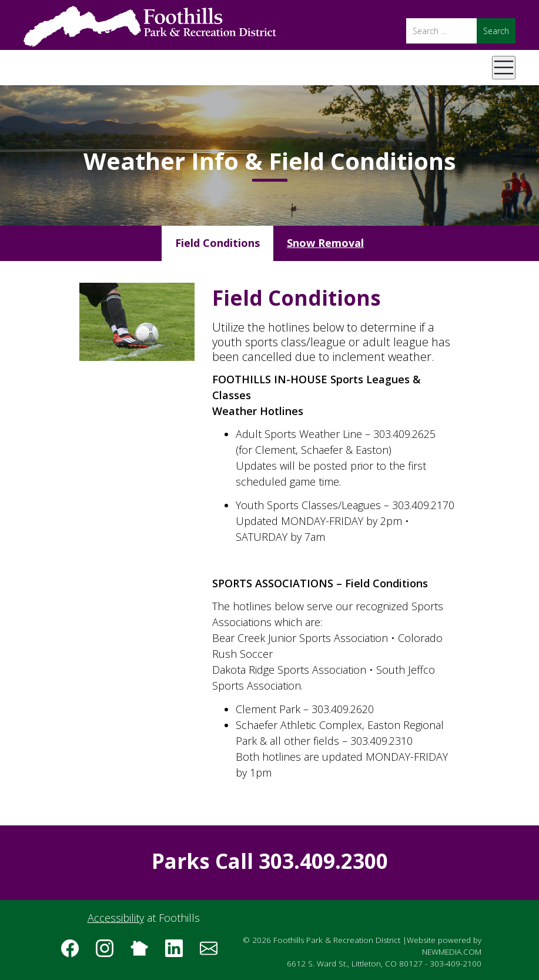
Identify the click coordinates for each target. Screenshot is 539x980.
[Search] (441, 31)
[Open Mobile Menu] (504, 68)
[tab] (217, 243)
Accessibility (116, 918)
